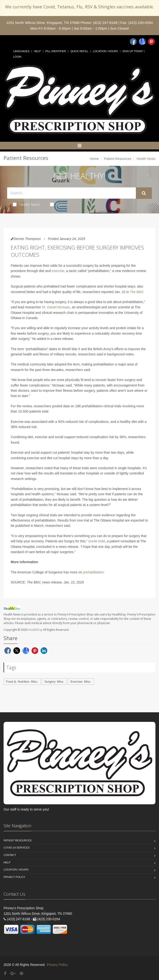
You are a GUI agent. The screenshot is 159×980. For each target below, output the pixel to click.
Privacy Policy (14, 877)
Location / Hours (105, 51)
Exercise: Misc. (81, 682)
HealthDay (35, 630)
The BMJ (137, 292)
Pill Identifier (56, 51)
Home (94, 159)
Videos (59, 204)
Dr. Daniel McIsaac (56, 307)
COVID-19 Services (17, 848)
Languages (21, 51)
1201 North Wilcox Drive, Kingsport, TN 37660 (43, 23)
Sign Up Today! (133, 51)
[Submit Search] (144, 193)
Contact (10, 855)
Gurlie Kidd (97, 541)
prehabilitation (93, 572)
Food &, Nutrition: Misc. (22, 682)
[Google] (142, 42)
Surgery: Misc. (54, 682)
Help (37, 51)
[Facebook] (133, 42)
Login (17, 57)
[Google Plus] (13, 973)
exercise (58, 271)
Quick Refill (79, 51)
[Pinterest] (151, 42)
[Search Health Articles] (72, 193)
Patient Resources (118, 159)
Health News (26, 204)
